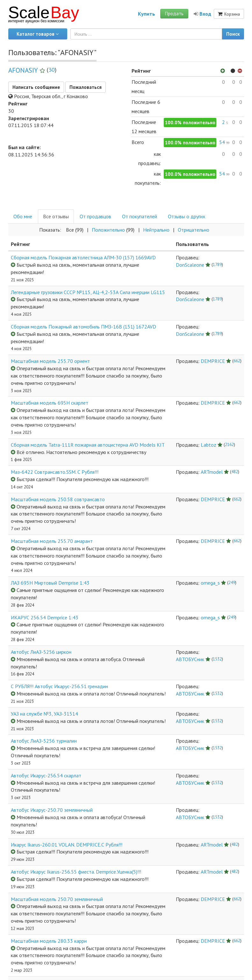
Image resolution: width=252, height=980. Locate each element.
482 (235, 472)
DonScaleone (190, 265)
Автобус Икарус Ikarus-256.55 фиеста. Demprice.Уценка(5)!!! (76, 872)
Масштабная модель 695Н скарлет (50, 403)
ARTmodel (212, 472)
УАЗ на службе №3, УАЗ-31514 (44, 714)
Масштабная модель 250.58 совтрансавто (58, 499)
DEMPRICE (213, 361)
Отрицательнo (194, 230)
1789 (217, 264)
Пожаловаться (86, 87)
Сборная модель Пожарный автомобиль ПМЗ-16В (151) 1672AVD (83, 327)
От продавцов (95, 216)
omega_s (210, 583)
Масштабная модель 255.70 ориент (50, 361)
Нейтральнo (156, 230)
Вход (202, 14)
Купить (147, 14)
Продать (174, 14)
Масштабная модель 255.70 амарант (52, 541)
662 (237, 361)
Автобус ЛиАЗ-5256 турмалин (44, 741)
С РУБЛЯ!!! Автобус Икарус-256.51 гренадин (59, 686)
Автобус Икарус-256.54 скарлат (46, 775)
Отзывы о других (187, 216)
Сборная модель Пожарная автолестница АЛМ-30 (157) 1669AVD (83, 257)
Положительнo (108, 230)
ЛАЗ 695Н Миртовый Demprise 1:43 (50, 583)
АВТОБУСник (190, 659)
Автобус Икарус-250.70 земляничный (52, 810)
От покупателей (140, 216)
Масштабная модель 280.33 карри (49, 941)
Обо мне (23, 216)
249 (232, 582)
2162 (229, 444)
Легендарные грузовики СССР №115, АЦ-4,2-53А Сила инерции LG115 (88, 292)
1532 (217, 659)
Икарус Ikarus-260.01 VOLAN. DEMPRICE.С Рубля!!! (67, 845)
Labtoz (209, 445)
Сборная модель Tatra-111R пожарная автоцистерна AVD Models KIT (88, 445)
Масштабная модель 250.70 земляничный (57, 899)
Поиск (233, 34)
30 (52, 70)
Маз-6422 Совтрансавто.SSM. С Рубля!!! (55, 472)
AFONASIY (23, 70)
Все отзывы (56, 216)
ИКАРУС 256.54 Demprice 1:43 (45, 617)
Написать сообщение (36, 87)
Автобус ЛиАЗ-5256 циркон (41, 652)
